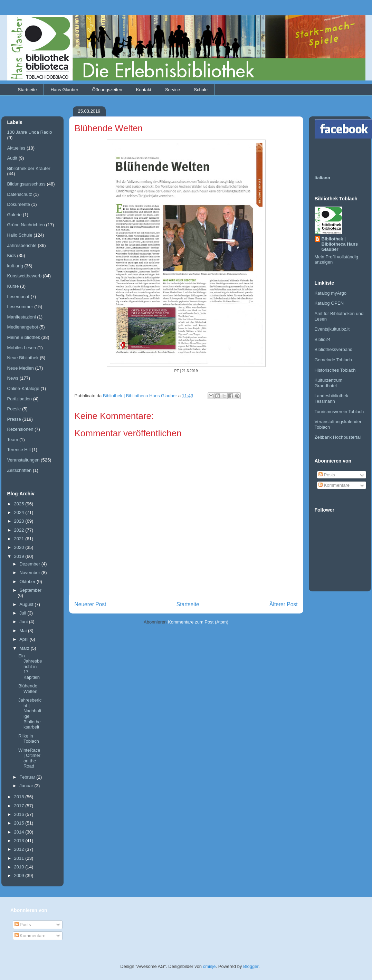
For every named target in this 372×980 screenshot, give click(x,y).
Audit (12, 158)
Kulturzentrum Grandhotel (329, 383)
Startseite (27, 90)
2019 (20, 556)
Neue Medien (21, 368)
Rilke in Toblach (29, 739)
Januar (27, 786)
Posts (327, 475)
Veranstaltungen (23, 460)
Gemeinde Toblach (333, 360)
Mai (24, 631)
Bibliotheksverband (334, 349)
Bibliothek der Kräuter (29, 168)
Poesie (14, 409)
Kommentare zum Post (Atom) (198, 622)
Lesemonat (18, 297)
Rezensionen (20, 429)
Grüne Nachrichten (26, 225)
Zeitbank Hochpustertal (338, 437)
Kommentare (334, 485)
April (25, 639)
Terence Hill (19, 450)
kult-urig (15, 266)
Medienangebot (23, 327)
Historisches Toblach (335, 370)
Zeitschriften (20, 470)
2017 (20, 806)
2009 (20, 876)
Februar (28, 777)
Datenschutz (20, 194)
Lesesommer (20, 307)
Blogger (251, 966)
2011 (20, 858)
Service (173, 90)
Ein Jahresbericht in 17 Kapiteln (30, 667)
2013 (20, 841)
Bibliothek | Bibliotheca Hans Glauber (340, 244)
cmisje (209, 966)
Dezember (30, 564)
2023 (20, 521)
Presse (14, 419)
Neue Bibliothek (23, 358)
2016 (20, 814)
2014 (20, 832)
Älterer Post (283, 604)
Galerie (15, 215)
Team (13, 440)
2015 (20, 823)
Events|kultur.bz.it (332, 329)
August (27, 604)
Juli (23, 613)
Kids (12, 255)
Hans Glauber (64, 90)
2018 (20, 797)
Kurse (13, 286)
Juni (24, 622)
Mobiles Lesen (22, 348)
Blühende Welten (28, 689)
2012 (20, 849)
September (30, 590)
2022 (20, 530)
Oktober (28, 582)
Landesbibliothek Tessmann (332, 398)
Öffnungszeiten (107, 90)
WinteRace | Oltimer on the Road (29, 758)
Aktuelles (16, 148)
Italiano (323, 178)
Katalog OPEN (329, 303)
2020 (20, 547)
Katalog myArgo (331, 293)
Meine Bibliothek (24, 337)
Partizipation (20, 399)
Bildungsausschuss (26, 184)
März (25, 648)
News (13, 378)
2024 (20, 512)
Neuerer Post (90, 604)
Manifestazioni (22, 317)
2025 (20, 504)
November (30, 573)
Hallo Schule (20, 235)
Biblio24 (323, 339)
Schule (201, 90)
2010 (20, 867)
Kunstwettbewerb (25, 276)
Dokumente (19, 204)
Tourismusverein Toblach (339, 412)
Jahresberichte (22, 245)
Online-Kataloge (23, 388)
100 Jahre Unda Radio (30, 132)
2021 (20, 539)
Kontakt (144, 90)
